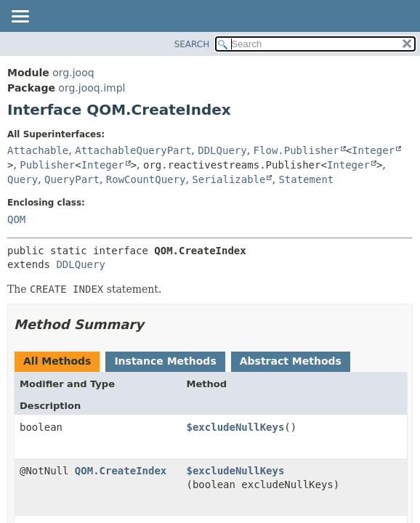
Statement (306, 179)
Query (23, 179)
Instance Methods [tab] (165, 361)
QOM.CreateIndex (121, 471)
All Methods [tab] (57, 361)
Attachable (38, 150)
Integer (373, 150)
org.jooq (73, 73)
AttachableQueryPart (133, 150)
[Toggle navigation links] (20, 17)
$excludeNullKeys (236, 427)
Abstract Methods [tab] (291, 361)
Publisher (47, 165)
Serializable (229, 179)
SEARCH (192, 44)
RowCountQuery (146, 179)
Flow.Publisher (296, 150)
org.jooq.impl (92, 88)
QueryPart (72, 179)
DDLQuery (222, 150)
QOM (16, 219)
